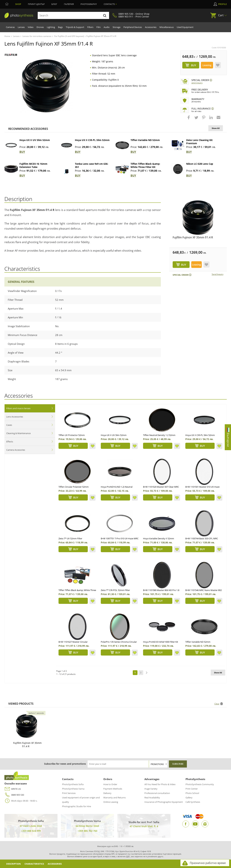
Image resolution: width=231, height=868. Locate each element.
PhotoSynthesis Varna (73, 789)
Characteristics (37, 864)
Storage (117, 27)
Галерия (69, 4)
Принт (36, 4)
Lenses (21, 27)
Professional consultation (157, 793)
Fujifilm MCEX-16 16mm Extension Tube (33, 165)
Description (14, 864)
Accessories (151, 27)
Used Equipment (185, 27)
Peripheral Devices (133, 27)
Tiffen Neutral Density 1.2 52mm (159, 435)
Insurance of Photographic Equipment (164, 802)
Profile (222, 4)
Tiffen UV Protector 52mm (72, 435)
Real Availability (152, 798)
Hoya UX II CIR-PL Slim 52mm (92, 140)
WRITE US (13, 789)
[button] (189, 119)
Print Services (69, 793)
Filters (90, 27)
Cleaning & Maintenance (18, 433)
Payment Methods (113, 789)
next (147, 673)
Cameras (10, 27)
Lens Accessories (15, 417)
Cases (9, 425)
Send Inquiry (197, 83)
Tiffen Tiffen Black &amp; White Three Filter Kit (145, 165)
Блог (54, 4)
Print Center (192, 789)
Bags (60, 27)
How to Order (110, 784)
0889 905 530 (14, 795)
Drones (40, 27)
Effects (10, 442)
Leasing (207, 65)
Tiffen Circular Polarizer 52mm (74, 487)
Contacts (109, 4)
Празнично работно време (208, 863)
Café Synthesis (193, 802)
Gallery (189, 798)
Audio (107, 27)
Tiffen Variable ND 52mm (145, 140)
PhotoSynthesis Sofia (73, 784)
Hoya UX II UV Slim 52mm (35, 140)
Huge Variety (151, 789)
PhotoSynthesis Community (200, 784)
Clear (217, 704)
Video (31, 27)
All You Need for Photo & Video (160, 784)
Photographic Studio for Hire (77, 806)
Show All (216, 128)
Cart (221, 15)
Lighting (51, 27)
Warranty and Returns (114, 798)
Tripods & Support (75, 27)
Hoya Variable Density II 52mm (159, 538)
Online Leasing (111, 802)
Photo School (192, 793)
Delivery (107, 793)
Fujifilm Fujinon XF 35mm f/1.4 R (193, 237)
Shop (18, 4)
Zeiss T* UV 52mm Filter (70, 538)
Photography (89, 4)
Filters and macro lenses (18, 408)
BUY (22, 152)
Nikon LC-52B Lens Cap (200, 164)
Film (99, 27)
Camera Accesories (16, 450)
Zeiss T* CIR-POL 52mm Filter (115, 590)
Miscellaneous (167, 27)
